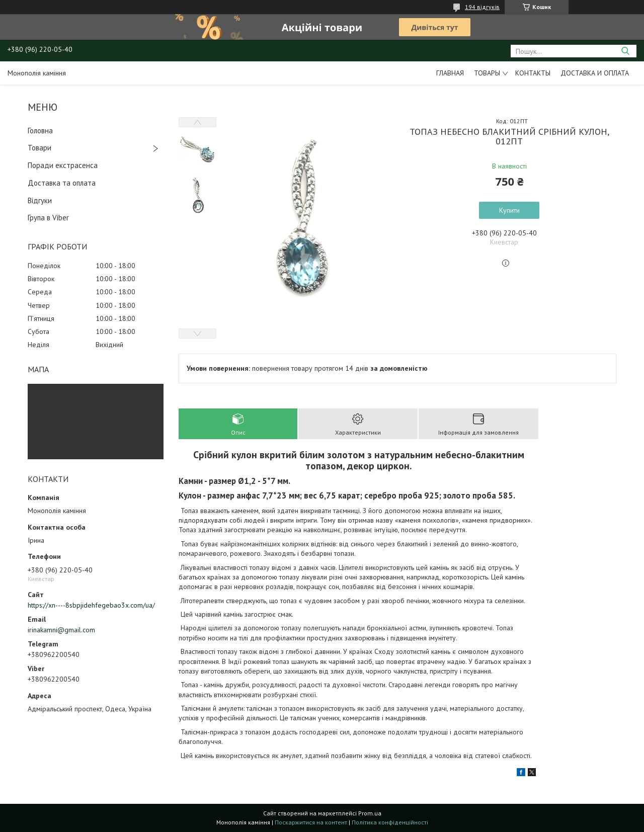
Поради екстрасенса (63, 165)
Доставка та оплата (62, 183)
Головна (40, 131)
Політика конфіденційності (390, 822)
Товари (39, 148)
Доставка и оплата (595, 73)
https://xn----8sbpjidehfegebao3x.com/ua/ (91, 605)
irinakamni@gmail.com (61, 630)
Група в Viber (48, 218)
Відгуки (40, 200)
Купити (509, 210)
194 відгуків (482, 7)
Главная (450, 73)
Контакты (533, 73)
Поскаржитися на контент (311, 822)
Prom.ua (370, 813)
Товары (487, 73)
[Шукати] (625, 51)
